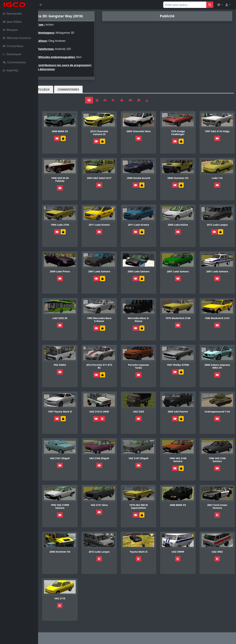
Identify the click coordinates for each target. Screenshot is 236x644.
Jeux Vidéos (12, 22)
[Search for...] (185, 5)
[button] (220, 5)
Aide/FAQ (10, 70)
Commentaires (14, 62)
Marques (10, 30)
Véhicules (51, 90)
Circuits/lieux (13, 46)
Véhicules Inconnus (17, 38)
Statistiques (12, 54)
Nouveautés (12, 14)
